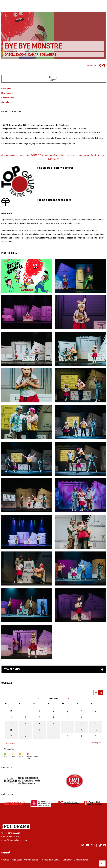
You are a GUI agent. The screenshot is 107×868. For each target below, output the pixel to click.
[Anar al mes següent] (68, 698)
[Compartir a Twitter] (100, 66)
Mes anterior (10, 743)
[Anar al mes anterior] (39, 698)
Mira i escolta (7, 93)
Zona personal (81, 860)
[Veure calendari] (101, 693)
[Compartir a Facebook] (104, 66)
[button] (27, 276)
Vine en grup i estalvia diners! (55, 168)
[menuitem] (83, 845)
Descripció (6, 88)
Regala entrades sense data (54, 200)
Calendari (6, 102)
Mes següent (97, 743)
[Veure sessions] (96, 693)
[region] (54, 781)
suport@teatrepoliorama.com (14, 840)
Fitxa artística (8, 98)
